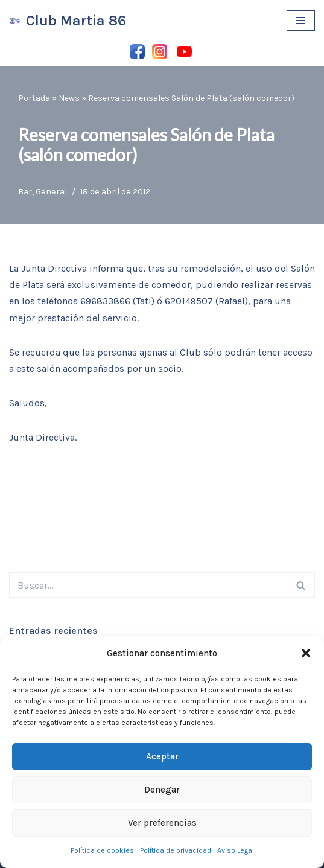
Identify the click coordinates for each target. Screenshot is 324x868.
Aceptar (162, 756)
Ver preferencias (162, 823)
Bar (25, 192)
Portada (34, 98)
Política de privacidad (176, 850)
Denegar (162, 790)
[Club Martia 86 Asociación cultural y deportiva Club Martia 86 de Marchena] (68, 21)
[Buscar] (148, 585)
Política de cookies (102, 850)
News (69, 98)
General (51, 192)
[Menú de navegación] (301, 21)
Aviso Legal (236, 850)
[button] (306, 653)
